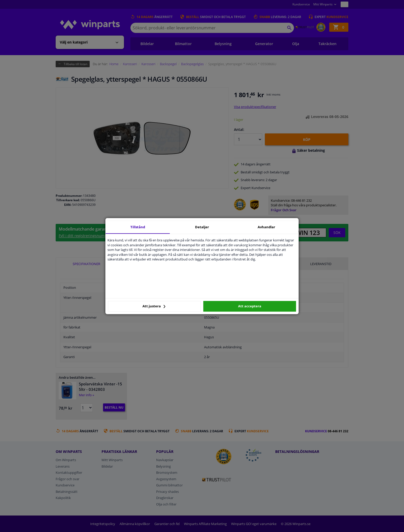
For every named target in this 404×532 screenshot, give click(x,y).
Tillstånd (138, 227)
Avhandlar (266, 227)
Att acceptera (250, 306)
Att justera (154, 306)
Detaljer (202, 227)
